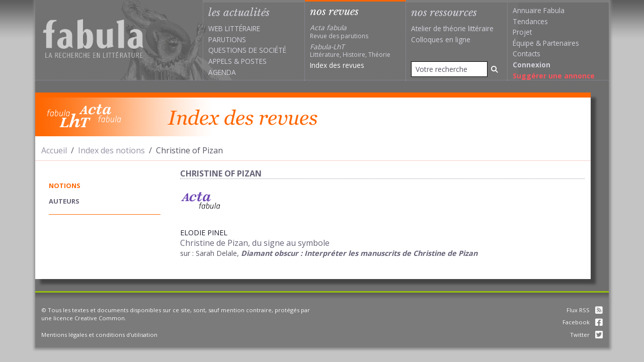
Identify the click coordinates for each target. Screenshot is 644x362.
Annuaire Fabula (539, 10)
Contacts (527, 54)
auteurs (64, 201)
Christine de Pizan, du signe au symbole (255, 243)
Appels (220, 61)
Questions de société (247, 50)
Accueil (54, 150)
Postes (254, 61)
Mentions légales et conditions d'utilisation (99, 335)
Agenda (222, 72)
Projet (522, 32)
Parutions (227, 39)
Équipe (523, 43)
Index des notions (111, 150)
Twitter (586, 335)
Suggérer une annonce (554, 76)
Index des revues (337, 65)
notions (65, 186)
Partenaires (561, 43)
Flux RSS (585, 310)
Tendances (530, 21)
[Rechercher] (495, 69)
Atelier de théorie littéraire (452, 28)
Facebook (583, 322)
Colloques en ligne (441, 39)
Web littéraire (234, 28)
